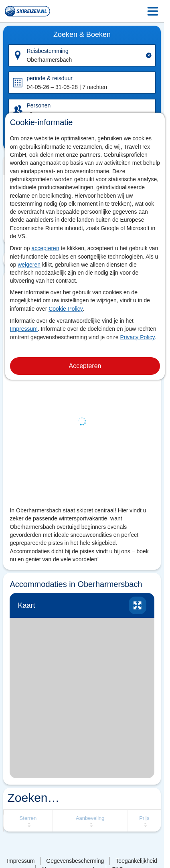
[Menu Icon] (153, 11)
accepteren (45, 248)
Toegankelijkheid (136, 861)
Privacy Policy (137, 337)
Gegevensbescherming (75, 861)
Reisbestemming (47, 51)
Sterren (28, 818)
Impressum (24, 329)
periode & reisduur (49, 78)
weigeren (29, 265)
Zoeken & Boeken (82, 34)
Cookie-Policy (66, 309)
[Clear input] (149, 55)
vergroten (138, 605)
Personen (38, 105)
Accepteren (85, 366)
